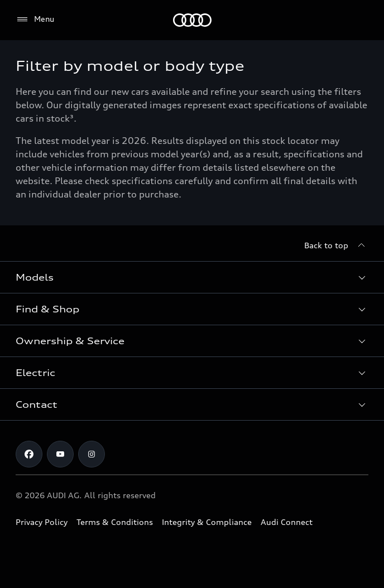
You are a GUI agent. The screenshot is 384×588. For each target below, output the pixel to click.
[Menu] (192, 20)
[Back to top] (336, 245)
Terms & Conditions (115, 522)
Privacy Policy (42, 522)
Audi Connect (287, 522)
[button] (192, 277)
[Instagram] (92, 454)
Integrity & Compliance (207, 522)
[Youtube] (60, 454)
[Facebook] (29, 454)
